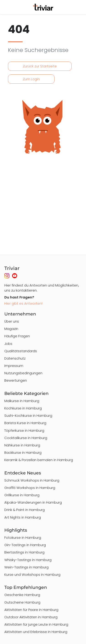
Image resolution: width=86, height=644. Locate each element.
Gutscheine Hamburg (22, 602)
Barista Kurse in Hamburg (25, 423)
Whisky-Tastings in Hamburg (28, 560)
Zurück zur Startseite (40, 66)
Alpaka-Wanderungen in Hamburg (33, 502)
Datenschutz (15, 358)
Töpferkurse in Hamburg (24, 430)
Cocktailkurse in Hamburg (26, 438)
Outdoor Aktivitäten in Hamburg (31, 617)
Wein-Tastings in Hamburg (26, 567)
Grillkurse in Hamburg (22, 495)
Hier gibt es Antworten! (23, 303)
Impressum (14, 366)
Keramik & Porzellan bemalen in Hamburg (39, 460)
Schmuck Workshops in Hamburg (32, 480)
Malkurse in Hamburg (22, 401)
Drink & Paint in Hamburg (25, 510)
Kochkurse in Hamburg (23, 408)
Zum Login (31, 79)
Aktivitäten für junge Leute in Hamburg (36, 624)
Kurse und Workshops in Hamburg (32, 574)
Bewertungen (16, 380)
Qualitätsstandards (21, 351)
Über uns (12, 321)
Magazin (11, 329)
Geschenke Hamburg (22, 595)
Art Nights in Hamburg (23, 517)
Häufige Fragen (17, 336)
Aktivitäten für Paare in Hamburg (31, 610)
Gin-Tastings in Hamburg (25, 545)
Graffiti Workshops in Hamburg (30, 488)
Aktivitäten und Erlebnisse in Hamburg (36, 632)
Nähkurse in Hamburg (22, 445)
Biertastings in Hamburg (24, 552)
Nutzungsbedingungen (23, 373)
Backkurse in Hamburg (23, 453)
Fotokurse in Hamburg (23, 538)
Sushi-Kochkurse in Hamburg (28, 416)
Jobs (8, 344)
